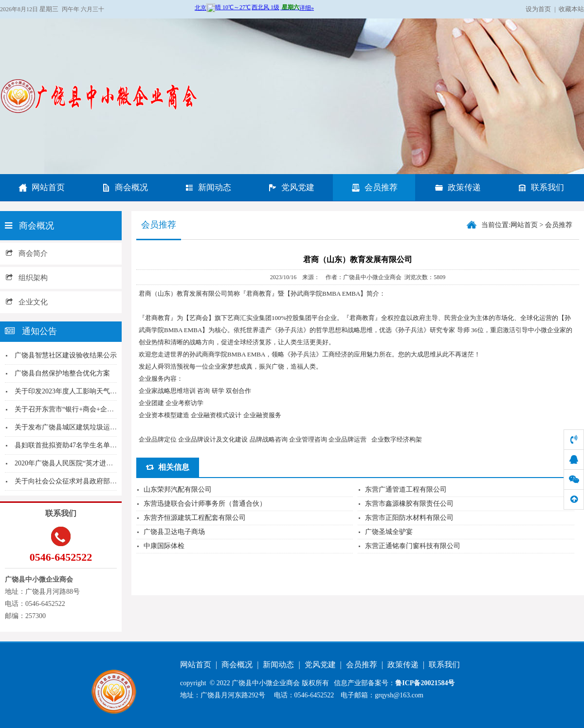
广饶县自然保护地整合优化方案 (62, 373)
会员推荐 (374, 187)
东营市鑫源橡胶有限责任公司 (409, 504)
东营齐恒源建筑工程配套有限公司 (195, 518)
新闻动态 (208, 187)
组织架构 (27, 278)
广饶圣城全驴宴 (389, 532)
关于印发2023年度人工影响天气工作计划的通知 (86, 391)
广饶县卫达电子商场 (174, 532)
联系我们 (541, 187)
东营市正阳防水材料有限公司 (409, 518)
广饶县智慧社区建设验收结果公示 (66, 355)
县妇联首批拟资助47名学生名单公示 (69, 445)
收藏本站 (571, 9)
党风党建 (291, 187)
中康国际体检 (164, 546)
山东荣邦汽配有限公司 (178, 489)
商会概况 (125, 187)
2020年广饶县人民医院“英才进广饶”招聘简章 (82, 463)
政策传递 (457, 187)
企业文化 (27, 302)
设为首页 (538, 9)
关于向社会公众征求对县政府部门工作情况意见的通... (96, 481)
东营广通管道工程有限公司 (406, 489)
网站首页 (41, 187)
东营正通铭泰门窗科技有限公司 (413, 546)
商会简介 (27, 253)
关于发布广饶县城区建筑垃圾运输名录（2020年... (89, 427)
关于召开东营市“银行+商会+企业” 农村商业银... (86, 409)
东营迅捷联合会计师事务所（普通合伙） (205, 504)
